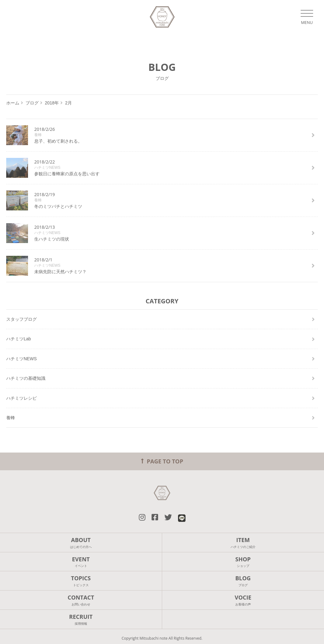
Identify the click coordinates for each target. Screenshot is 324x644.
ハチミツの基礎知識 (26, 378)
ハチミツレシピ (21, 398)
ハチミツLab (19, 339)
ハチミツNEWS (21, 359)
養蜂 (11, 418)
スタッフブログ (21, 319)
